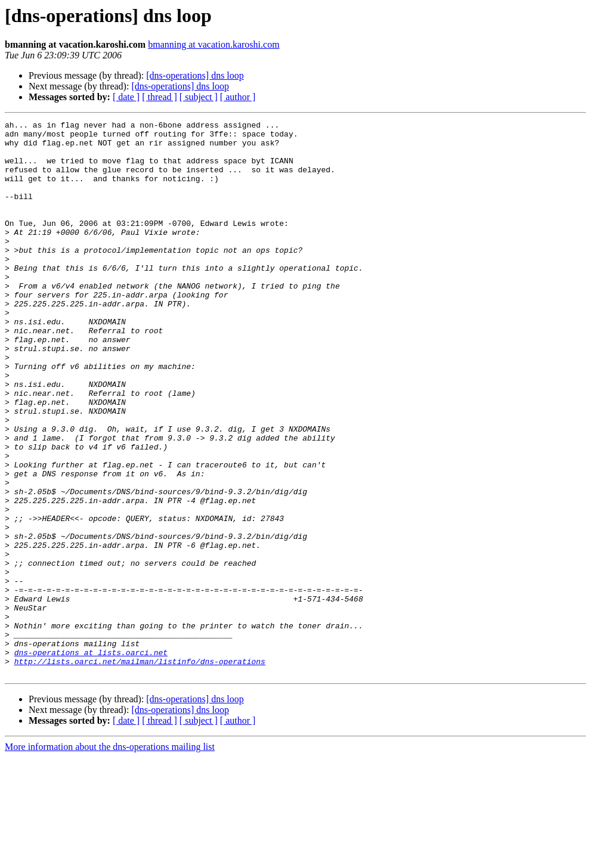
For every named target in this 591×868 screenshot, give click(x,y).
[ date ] (126, 97)
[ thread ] (160, 97)
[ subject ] (199, 97)
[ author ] (238, 97)
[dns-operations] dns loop (195, 75)
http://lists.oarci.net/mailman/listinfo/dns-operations (140, 770)
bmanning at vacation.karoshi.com (213, 44)
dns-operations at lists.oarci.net (91, 759)
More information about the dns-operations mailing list (110, 858)
